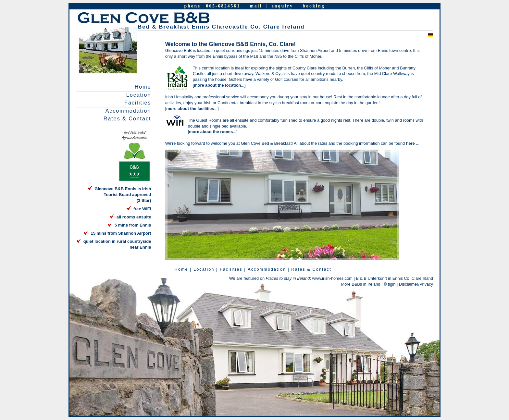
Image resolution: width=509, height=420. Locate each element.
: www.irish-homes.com (309, 278)
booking (314, 6)
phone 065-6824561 (212, 6)
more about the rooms (211, 132)
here (411, 143)
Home (143, 87)
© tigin (390, 284)
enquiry (282, 6)
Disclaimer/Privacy (416, 284)
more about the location (217, 85)
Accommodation (128, 111)
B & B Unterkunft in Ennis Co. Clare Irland (394, 278)
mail (256, 6)
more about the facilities (190, 109)
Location (139, 95)
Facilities (138, 103)
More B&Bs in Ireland (361, 284)
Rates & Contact (127, 119)
